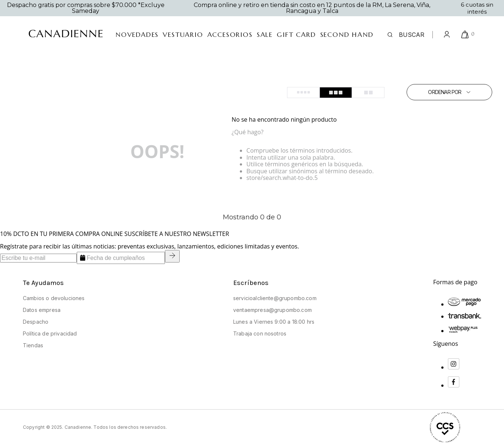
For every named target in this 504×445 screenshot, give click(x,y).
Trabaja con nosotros (260, 333)
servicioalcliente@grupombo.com (275, 298)
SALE (265, 35)
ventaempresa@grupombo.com (272, 310)
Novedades (137, 35)
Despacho (36, 322)
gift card (296, 35)
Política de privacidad (50, 333)
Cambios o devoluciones (54, 298)
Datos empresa (42, 310)
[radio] (303, 93)
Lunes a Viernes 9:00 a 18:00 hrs (274, 322)
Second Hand (347, 35)
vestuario (183, 35)
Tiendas (33, 345)
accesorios (230, 35)
